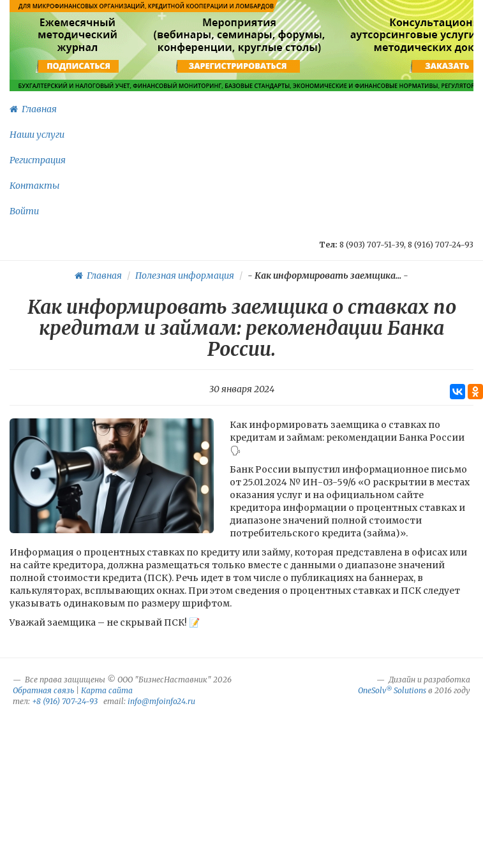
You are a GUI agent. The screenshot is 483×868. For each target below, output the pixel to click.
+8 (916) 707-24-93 (65, 701)
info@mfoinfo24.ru (161, 701)
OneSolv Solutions (392, 690)
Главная (33, 109)
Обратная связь (43, 690)
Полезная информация (185, 276)
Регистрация (38, 160)
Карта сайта (107, 690)
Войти (24, 211)
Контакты (34, 186)
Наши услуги (37, 135)
